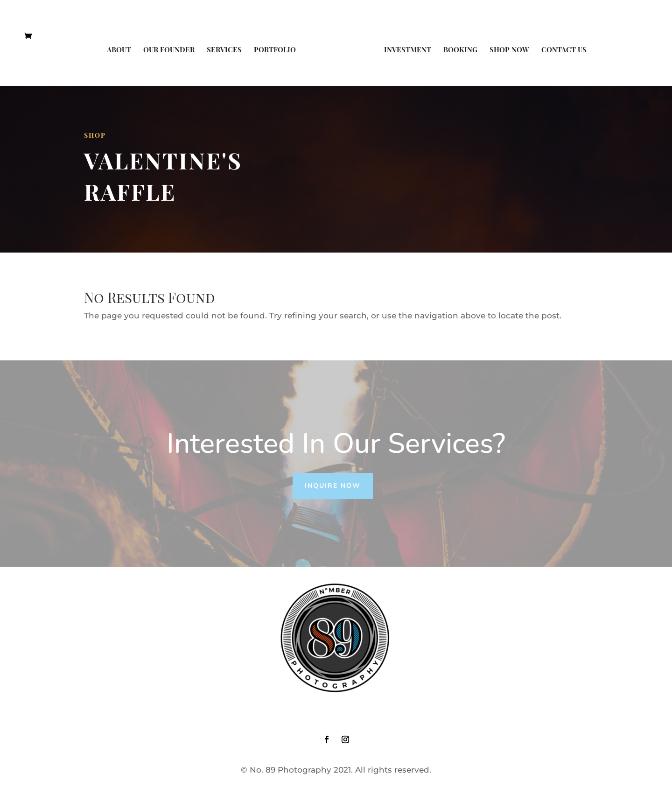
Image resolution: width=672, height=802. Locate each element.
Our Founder (169, 50)
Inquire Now (333, 486)
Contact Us (564, 50)
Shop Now (509, 50)
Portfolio (275, 50)
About (119, 50)
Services (224, 50)
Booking (460, 50)
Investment (408, 50)
